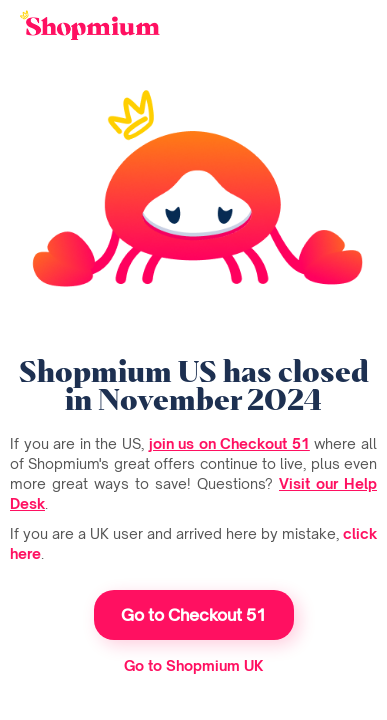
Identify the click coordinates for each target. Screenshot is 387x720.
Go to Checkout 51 (193, 615)
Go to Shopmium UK (193, 665)
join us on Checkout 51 (229, 443)
